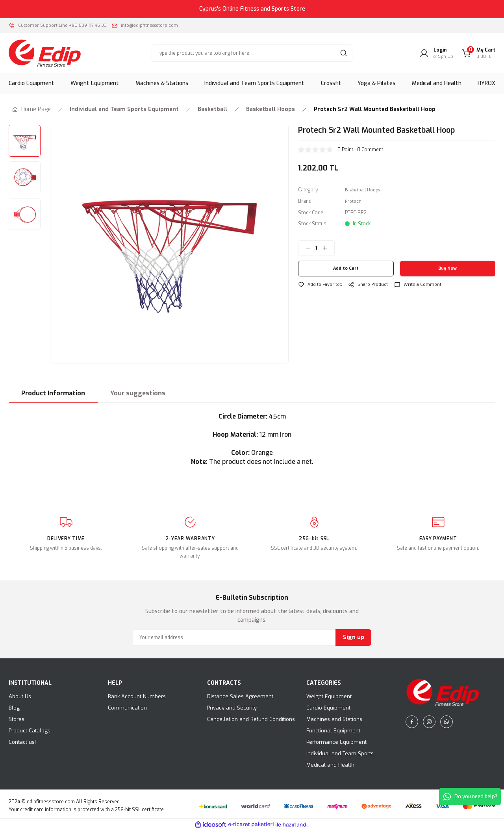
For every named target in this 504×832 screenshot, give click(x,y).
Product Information (53, 395)
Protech (354, 203)
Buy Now (448, 270)
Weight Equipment (329, 698)
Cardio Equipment (328, 710)
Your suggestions (138, 395)
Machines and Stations (334, 721)
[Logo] (45, 55)
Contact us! (22, 744)
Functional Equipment (333, 733)
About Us (20, 698)
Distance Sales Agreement (240, 698)
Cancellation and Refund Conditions (251, 721)
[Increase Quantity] (328, 249)
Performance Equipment (336, 744)
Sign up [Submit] (354, 639)
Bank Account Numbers (137, 698)
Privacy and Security (232, 710)
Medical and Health (330, 767)
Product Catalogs (30, 733)
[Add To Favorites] (321, 286)
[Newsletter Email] (252, 639)
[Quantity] (316, 249)
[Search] (252, 55)
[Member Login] (436, 55)
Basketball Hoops (365, 192)
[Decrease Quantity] (305, 249)
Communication (127, 710)
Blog (14, 710)
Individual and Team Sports (340, 755)
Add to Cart (346, 270)
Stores (17, 721)
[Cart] (479, 55)
